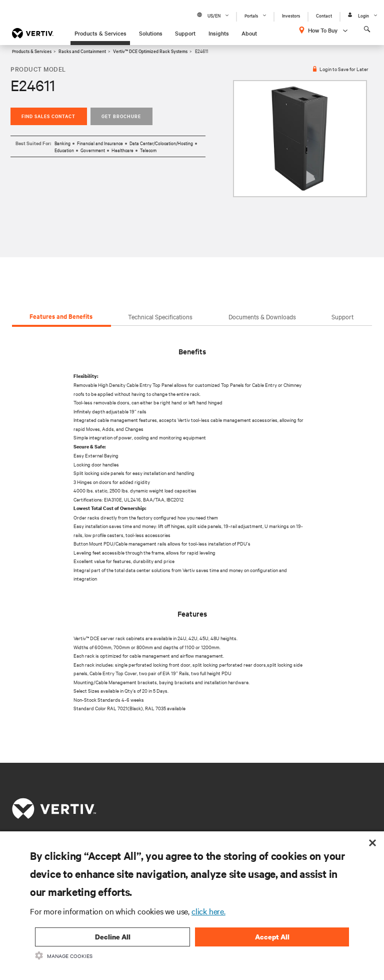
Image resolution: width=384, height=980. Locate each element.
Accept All (272, 937)
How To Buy (323, 30)
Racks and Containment (82, 51)
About (249, 33)
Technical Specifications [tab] (160, 316)
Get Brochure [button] (121, 116)
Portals (251, 15)
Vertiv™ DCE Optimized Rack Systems (150, 51)
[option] (300, 139)
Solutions (151, 33)
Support (185, 33)
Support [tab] (342, 316)
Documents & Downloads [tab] (262, 316)
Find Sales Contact (48, 116)
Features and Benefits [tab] (61, 316)
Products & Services (100, 33)
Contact (324, 15)
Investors (291, 15)
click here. (208, 911)
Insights (219, 33)
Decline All (113, 937)
